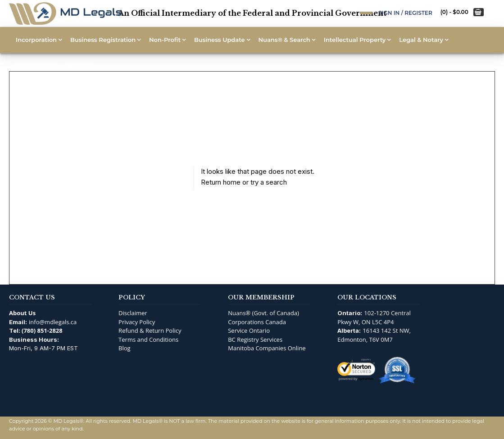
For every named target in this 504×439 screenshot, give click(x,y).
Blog (125, 348)
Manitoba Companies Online (267, 348)
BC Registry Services (255, 339)
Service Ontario (249, 330)
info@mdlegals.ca (53, 322)
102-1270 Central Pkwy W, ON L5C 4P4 (374, 317)
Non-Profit (165, 40)
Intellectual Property (355, 40)
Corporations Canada (257, 322)
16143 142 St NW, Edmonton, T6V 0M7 (374, 335)
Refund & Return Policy (150, 330)
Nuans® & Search (284, 40)
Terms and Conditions (148, 339)
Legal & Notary (421, 40)
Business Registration (103, 40)
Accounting (33, 65)
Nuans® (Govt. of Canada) (263, 313)
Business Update (220, 40)
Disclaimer (133, 313)
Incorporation (36, 40)
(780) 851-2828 (42, 330)
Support (77, 65)
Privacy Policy (137, 322)
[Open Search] (366, 13)
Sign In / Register (405, 13)
